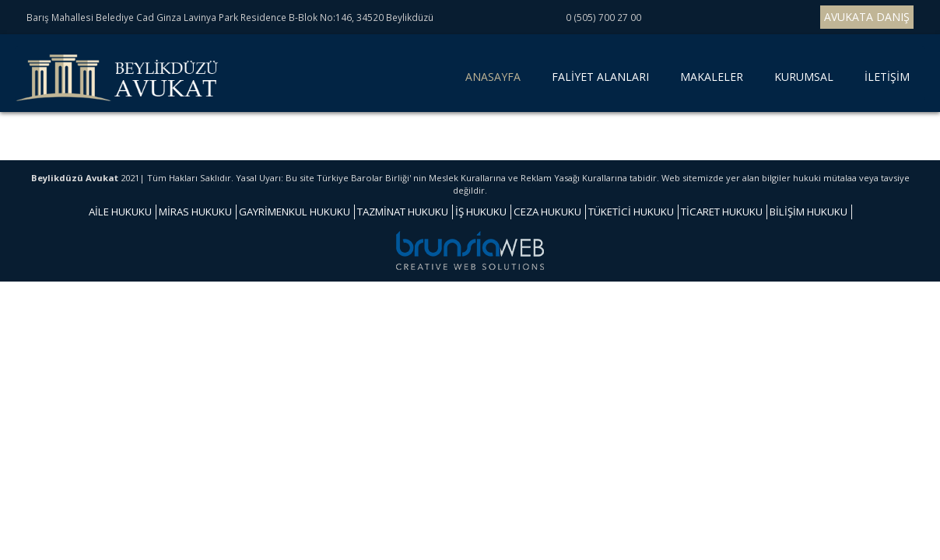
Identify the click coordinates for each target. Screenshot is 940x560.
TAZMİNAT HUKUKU (403, 212)
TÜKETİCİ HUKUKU (631, 212)
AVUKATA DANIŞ (867, 17)
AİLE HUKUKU (120, 212)
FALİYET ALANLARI (600, 77)
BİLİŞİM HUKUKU (808, 212)
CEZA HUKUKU (547, 212)
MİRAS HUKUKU (195, 212)
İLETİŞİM (887, 77)
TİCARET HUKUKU (722, 212)
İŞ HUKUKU (481, 212)
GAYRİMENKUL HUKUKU (295, 212)
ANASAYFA (496, 82)
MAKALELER (712, 77)
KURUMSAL (804, 77)
